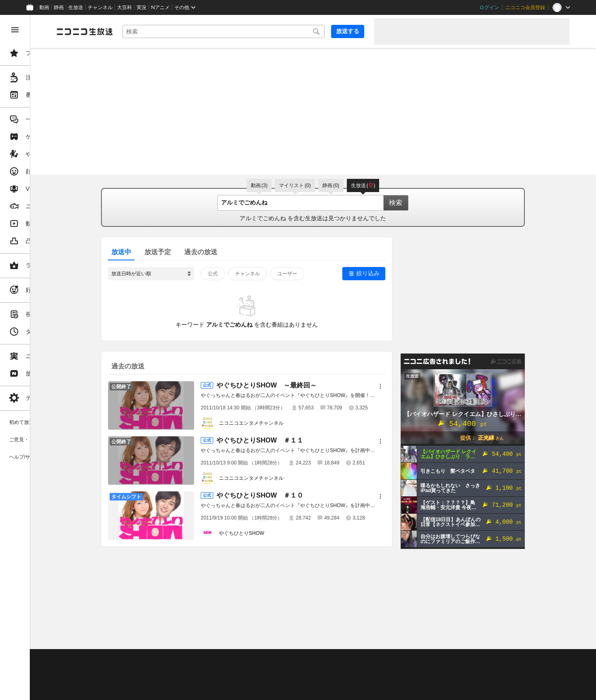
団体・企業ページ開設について (282, 680)
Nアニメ (160, 7)
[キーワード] (255, 31)
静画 (59, 7)
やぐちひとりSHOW (273, 533)
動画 (44, 7)
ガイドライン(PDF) (290, 659)
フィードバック (541, 637)
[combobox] (255, 31)
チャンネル (100, 7)
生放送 (76, 7)
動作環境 (225, 659)
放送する (348, 31)
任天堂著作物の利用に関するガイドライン (213, 690)
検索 (427, 203)
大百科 (125, 7)
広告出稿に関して (139, 690)
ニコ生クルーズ (220, 669)
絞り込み (399, 273)
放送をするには (178, 669)
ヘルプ (200, 659)
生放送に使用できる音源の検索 (206, 680)
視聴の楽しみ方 (137, 669)
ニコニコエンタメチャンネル (283, 423)
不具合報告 (173, 659)
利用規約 (252, 659)
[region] (46, 357)
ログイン (489, 7)
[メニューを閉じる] (15, 30)
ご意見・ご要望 (137, 659)
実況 (142, 7)
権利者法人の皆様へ (142, 680)
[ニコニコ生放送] (147, 31)
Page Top (344, 637)
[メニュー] (412, 386)
